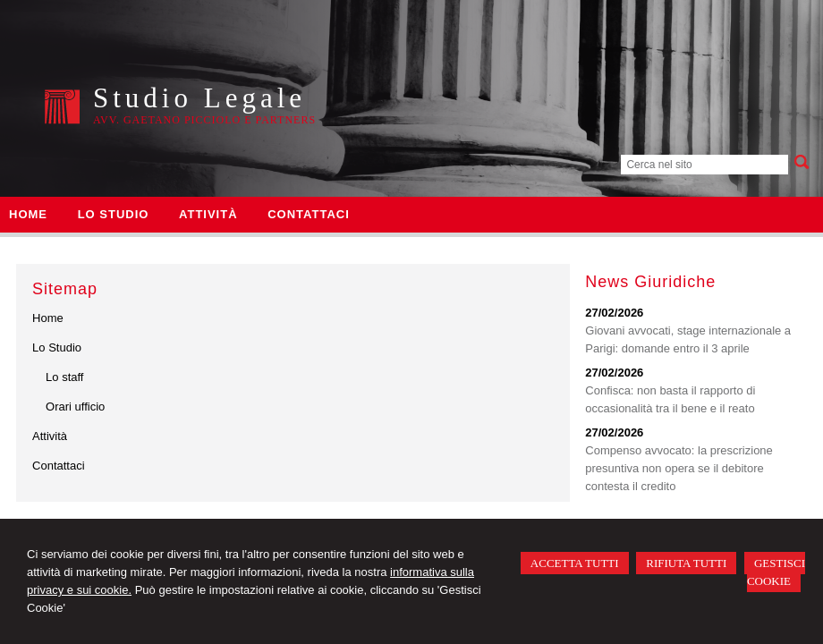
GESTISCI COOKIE (776, 572)
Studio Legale (199, 98)
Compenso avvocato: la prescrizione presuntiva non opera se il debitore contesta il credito (679, 468)
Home (48, 318)
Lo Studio (57, 347)
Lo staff (64, 377)
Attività (50, 436)
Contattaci (59, 466)
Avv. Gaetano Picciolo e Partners (204, 120)
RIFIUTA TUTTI (686, 563)
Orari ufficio (75, 407)
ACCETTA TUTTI (575, 563)
